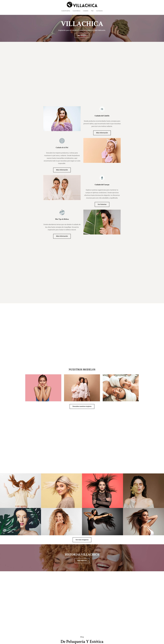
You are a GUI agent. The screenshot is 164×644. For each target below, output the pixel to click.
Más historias (82, 561)
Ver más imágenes (82, 540)
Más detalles (82, 35)
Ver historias (102, 204)
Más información (102, 133)
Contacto (99, 11)
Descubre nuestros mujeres (82, 406)
